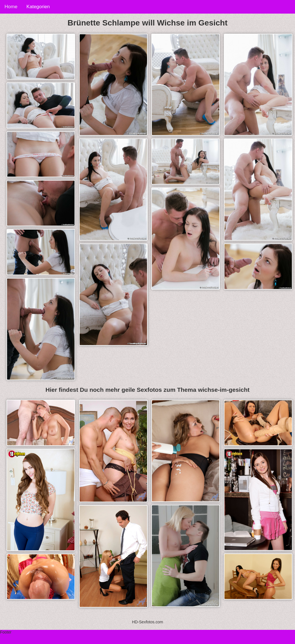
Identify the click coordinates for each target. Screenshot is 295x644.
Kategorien (38, 7)
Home (11, 7)
